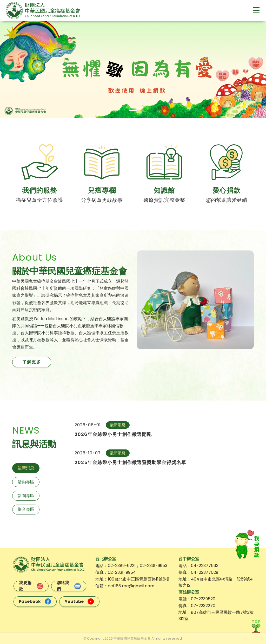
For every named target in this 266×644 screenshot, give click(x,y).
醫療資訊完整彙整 (164, 200)
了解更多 (32, 362)
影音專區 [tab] (26, 509)
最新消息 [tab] (26, 468)
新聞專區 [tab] (26, 495)
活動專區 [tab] (26, 482)
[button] (20, 69)
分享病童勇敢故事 (102, 200)
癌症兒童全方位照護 (39, 200)
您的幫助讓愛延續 (227, 200)
